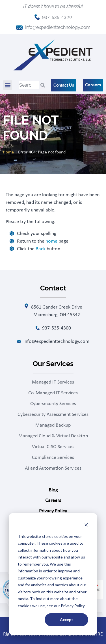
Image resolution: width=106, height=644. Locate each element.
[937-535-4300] (37, 17)
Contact (53, 522)
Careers (53, 501)
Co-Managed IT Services (53, 393)
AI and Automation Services (53, 468)
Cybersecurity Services (53, 404)
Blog (53, 490)
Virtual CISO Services (53, 447)
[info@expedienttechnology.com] (19, 28)
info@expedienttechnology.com (58, 27)
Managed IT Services (53, 382)
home (51, 241)
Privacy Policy (53, 511)
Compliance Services (53, 458)
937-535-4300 (57, 17)
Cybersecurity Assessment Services (53, 415)
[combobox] (29, 85)
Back (41, 249)
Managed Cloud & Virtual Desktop (53, 436)
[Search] (43, 85)
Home (8, 152)
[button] (7, 85)
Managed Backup (53, 425)
